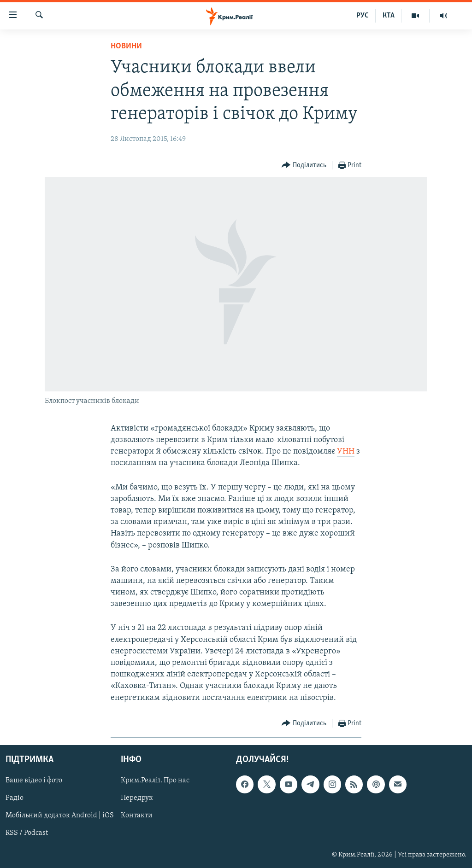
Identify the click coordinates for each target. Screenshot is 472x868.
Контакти (137, 816)
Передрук (137, 798)
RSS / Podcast (27, 833)
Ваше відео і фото (34, 781)
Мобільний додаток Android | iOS (60, 816)
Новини (126, 46)
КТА (389, 16)
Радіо (15, 798)
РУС (363, 16)
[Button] (304, 166)
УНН (346, 451)
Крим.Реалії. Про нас (155, 781)
